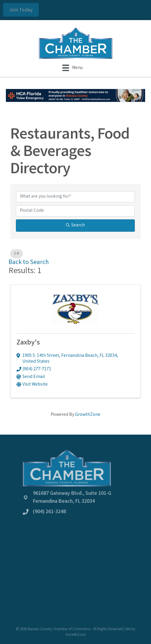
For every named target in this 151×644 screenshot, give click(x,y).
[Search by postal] (75, 211)
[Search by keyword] (75, 197)
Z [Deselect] (16, 254)
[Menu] (72, 68)
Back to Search (29, 263)
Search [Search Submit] (75, 225)
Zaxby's (28, 343)
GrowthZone (88, 415)
